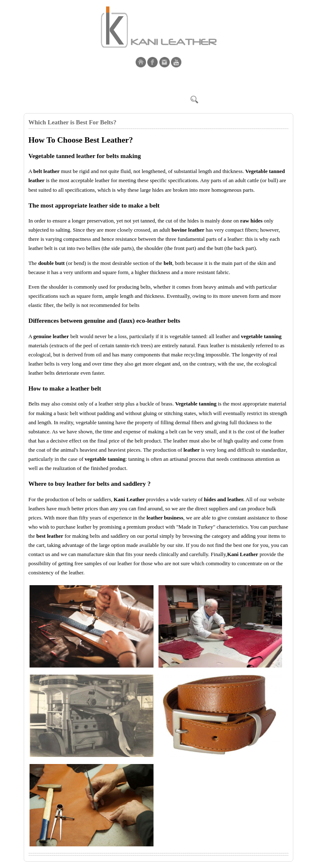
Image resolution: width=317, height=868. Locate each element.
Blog (149, 80)
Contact (125, 80)
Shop (225, 80)
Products (96, 80)
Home (36, 80)
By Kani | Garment (187, 80)
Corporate (64, 80)
